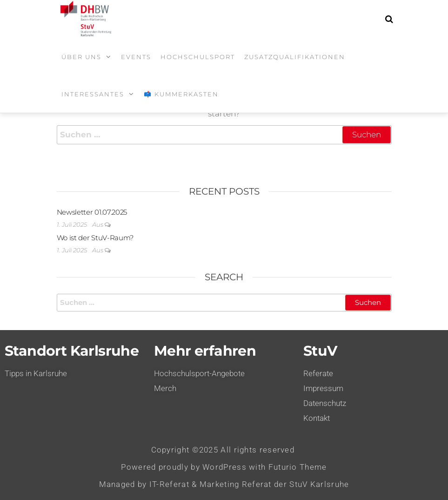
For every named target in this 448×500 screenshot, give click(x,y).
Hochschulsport (198, 57)
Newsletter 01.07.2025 (92, 212)
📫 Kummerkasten (181, 94)
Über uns (81, 57)
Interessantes (93, 94)
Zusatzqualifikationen (295, 57)
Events (136, 57)
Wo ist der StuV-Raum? (95, 238)
